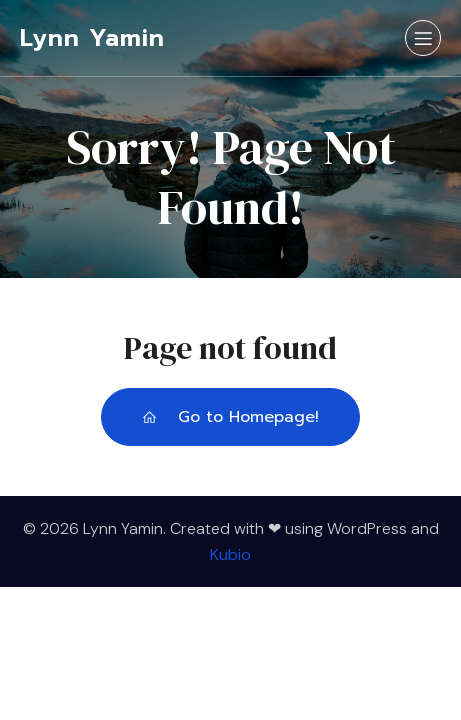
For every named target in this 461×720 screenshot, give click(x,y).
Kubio (230, 554)
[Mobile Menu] (423, 38)
